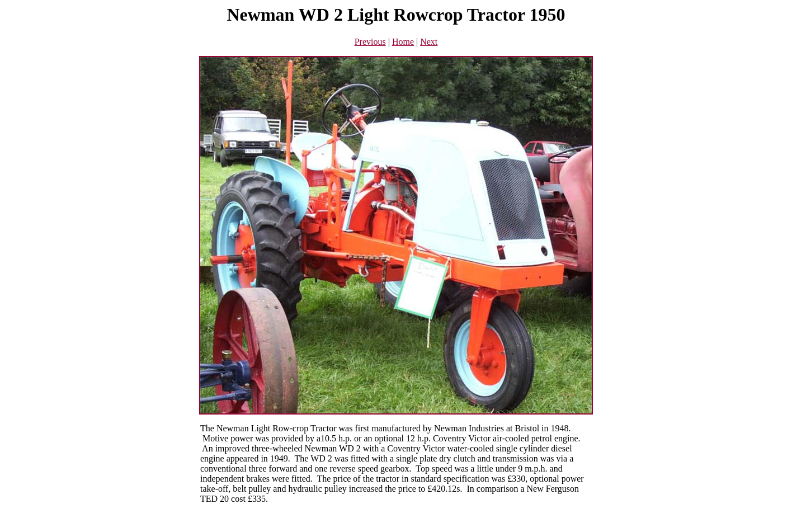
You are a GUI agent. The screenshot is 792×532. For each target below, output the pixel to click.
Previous (370, 42)
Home (403, 42)
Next (429, 42)
